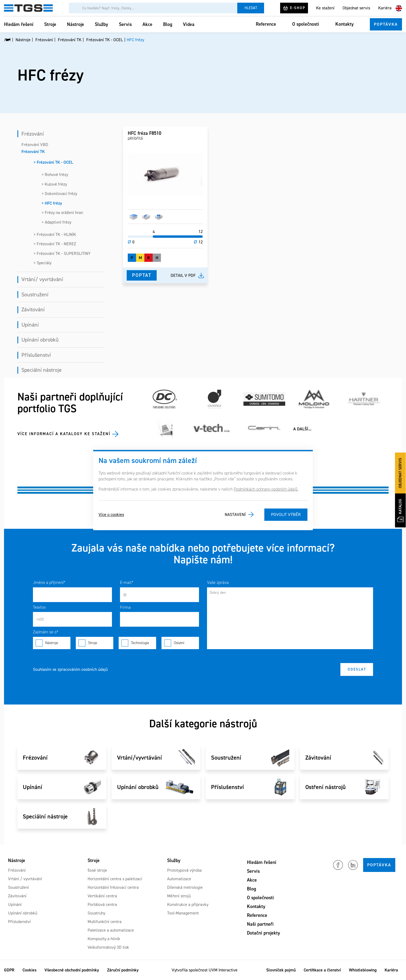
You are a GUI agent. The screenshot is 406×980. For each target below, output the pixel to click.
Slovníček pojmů (281, 970)
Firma (125, 607)
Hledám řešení (19, 24)
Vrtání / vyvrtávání (25, 879)
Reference (266, 24)
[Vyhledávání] (153, 8)
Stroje (50, 24)
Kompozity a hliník (104, 939)
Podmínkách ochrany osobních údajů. (266, 489)
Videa (189, 24)
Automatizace (179, 879)
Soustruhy (96, 913)
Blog (168, 24)
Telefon (39, 607)
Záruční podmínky (123, 970)
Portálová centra (102, 904)
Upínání (30, 325)
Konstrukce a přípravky (188, 904)
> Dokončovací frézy (59, 194)
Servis (125, 24)
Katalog (401, 510)
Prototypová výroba (184, 870)
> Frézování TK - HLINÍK (55, 234)
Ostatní (180, 643)
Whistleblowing (363, 970)
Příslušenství (36, 355)
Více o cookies (111, 514)
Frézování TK (33, 152)
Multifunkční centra (105, 922)
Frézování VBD (35, 145)
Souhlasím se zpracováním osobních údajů (70, 669)
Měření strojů (179, 896)
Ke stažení (325, 8)
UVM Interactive (223, 970)
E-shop (294, 8)
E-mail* (127, 582)
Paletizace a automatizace (111, 930)
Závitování (33, 309)
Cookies (29, 970)
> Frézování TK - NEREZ (55, 244)
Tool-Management (183, 913)
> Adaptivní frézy (56, 222)
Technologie (137, 643)
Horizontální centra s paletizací (115, 879)
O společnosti (306, 24)
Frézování (33, 134)
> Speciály (42, 263)
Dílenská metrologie (185, 887)
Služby (101, 24)
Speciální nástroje (42, 370)
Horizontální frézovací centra (113, 887)
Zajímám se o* (46, 632)
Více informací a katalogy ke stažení (64, 434)
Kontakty (345, 24)
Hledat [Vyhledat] (251, 8)
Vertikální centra (102, 896)
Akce (147, 24)
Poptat (142, 275)
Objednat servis (356, 8)
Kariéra (385, 8)
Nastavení (235, 514)
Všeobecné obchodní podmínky (72, 970)
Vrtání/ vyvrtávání (42, 279)
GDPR (9, 970)
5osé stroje (97, 870)
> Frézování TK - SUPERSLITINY (62, 253)
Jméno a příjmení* (49, 582)
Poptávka (386, 24)
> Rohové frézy (55, 175)
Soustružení (35, 294)
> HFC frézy (52, 203)
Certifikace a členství (322, 970)
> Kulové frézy (54, 184)
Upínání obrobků (40, 340)
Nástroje (76, 24)
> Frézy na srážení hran (62, 213)
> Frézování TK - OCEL (53, 162)
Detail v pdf (183, 275)
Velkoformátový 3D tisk (108, 947)
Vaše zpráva (218, 582)
